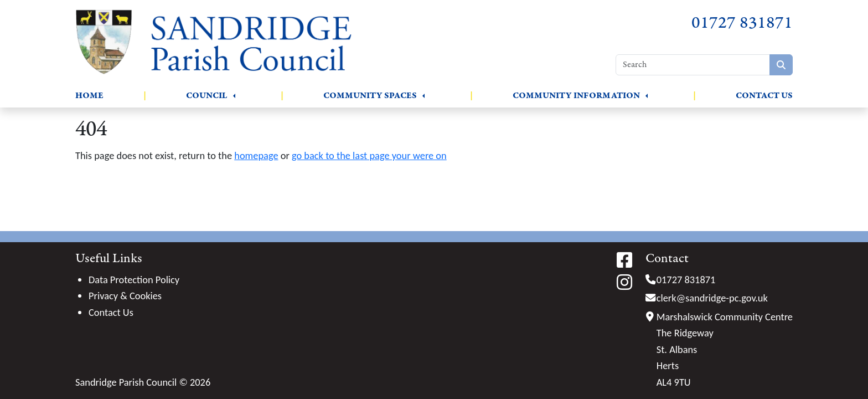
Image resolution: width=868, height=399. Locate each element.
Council (207, 96)
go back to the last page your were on (369, 155)
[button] (234, 96)
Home (89, 96)
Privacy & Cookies (125, 296)
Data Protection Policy (134, 280)
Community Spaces (370, 96)
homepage (256, 155)
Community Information (576, 96)
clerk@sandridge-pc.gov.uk (712, 298)
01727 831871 (742, 23)
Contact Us (764, 96)
